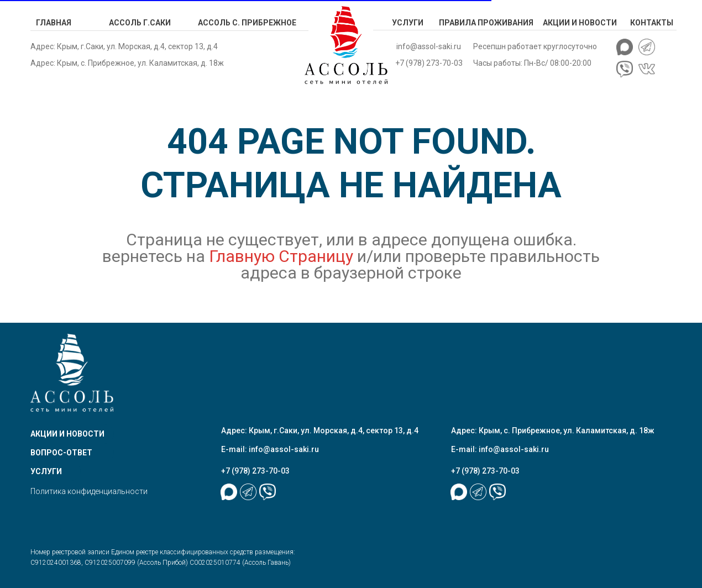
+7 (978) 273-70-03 (429, 63)
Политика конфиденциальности (89, 491)
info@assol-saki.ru (429, 46)
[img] (346, 45)
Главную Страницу (283, 256)
